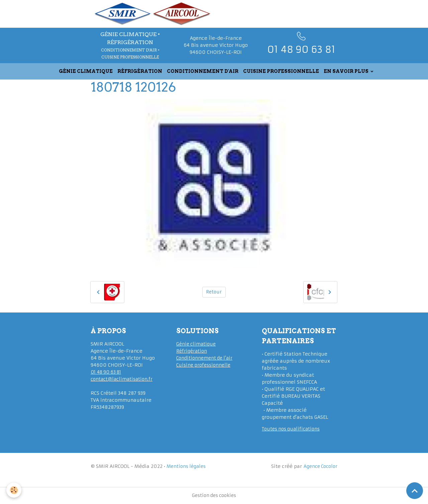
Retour (214, 292)
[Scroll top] (415, 491)
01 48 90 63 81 (108, 372)
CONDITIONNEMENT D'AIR (203, 71)
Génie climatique (197, 344)
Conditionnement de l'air (206, 358)
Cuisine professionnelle (205, 365)
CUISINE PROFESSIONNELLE (281, 71)
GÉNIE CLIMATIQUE (86, 71)
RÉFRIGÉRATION (140, 71)
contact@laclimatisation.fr (123, 379)
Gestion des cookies (214, 495)
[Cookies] (14, 490)
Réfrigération (192, 351)
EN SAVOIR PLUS (347, 71)
